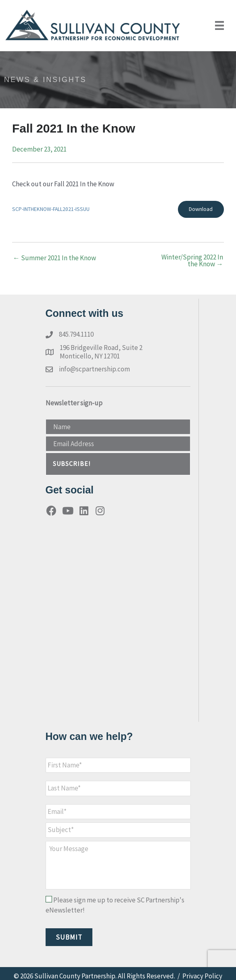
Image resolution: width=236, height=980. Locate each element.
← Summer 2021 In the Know (54, 258)
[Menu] (219, 25)
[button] (118, 464)
